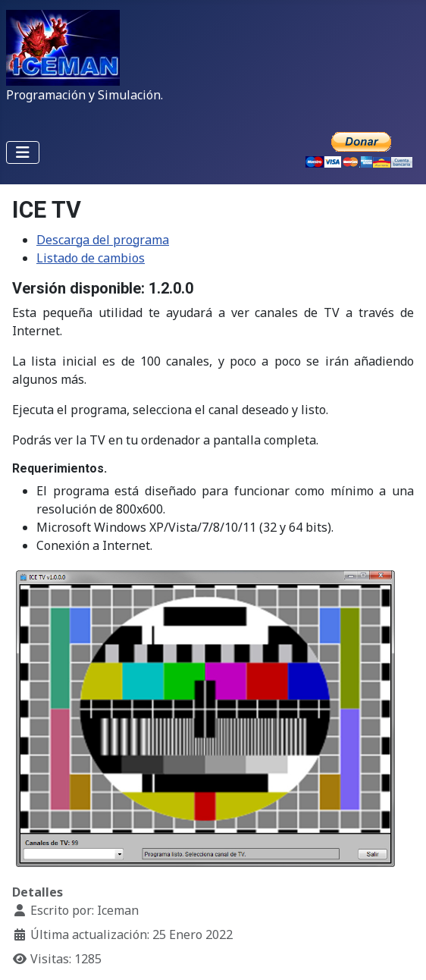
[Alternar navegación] (23, 152)
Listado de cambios (91, 258)
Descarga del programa (103, 240)
